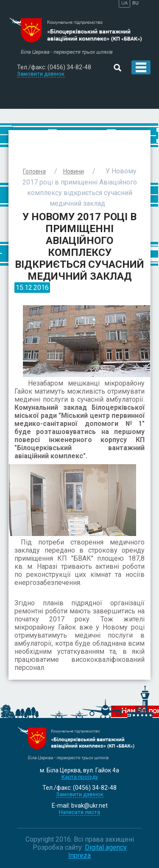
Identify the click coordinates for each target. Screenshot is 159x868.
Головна (34, 171)
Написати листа (79, 812)
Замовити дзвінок (80, 794)
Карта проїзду (80, 777)
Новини (74, 171)
